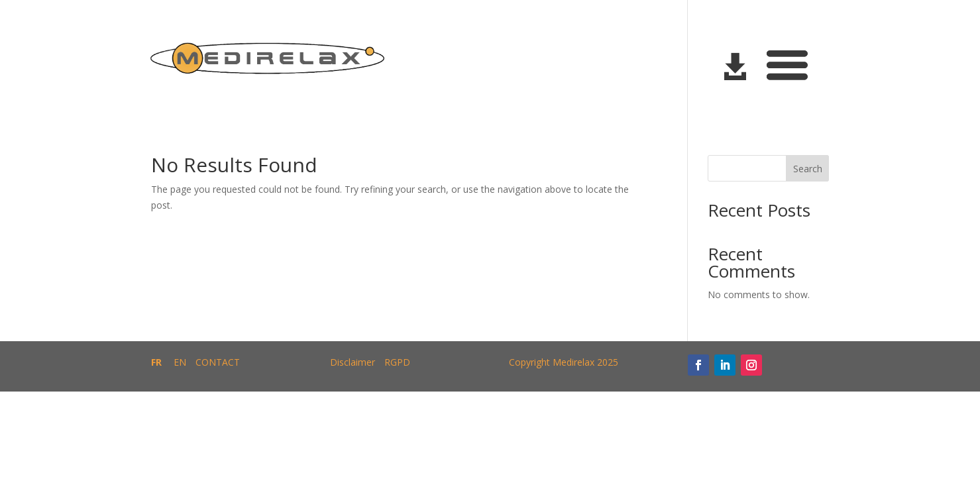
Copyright (529, 362)
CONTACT (218, 362)
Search (808, 169)
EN (180, 362)
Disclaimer (353, 362)
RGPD (397, 362)
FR (156, 362)
